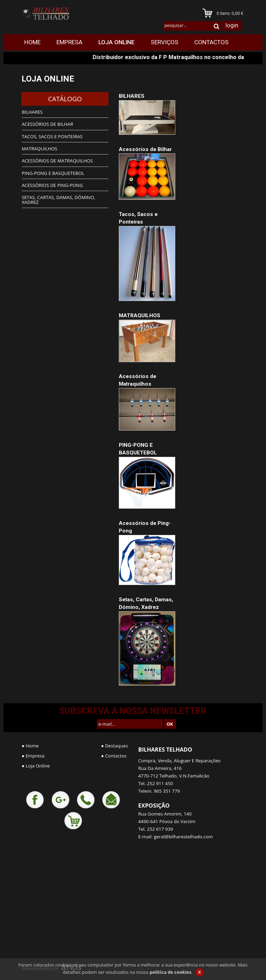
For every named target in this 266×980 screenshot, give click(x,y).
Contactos (116, 756)
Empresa (35, 756)
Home (32, 746)
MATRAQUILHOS (140, 315)
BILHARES (132, 96)
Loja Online (38, 766)
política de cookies (170, 972)
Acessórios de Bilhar (145, 149)
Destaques (116, 746)
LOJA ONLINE (48, 79)
